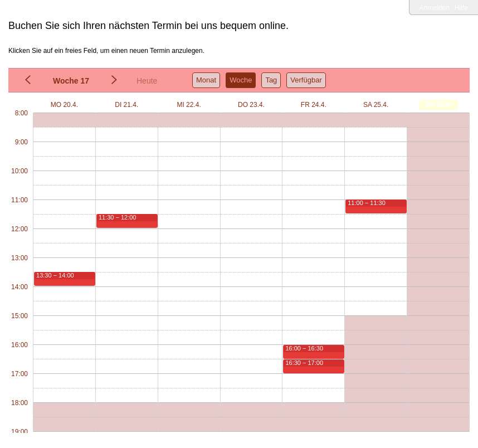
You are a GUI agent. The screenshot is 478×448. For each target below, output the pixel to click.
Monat (206, 80)
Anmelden (435, 8)
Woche (241, 80)
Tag (271, 80)
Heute (147, 81)
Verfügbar (306, 80)
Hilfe (461, 8)
